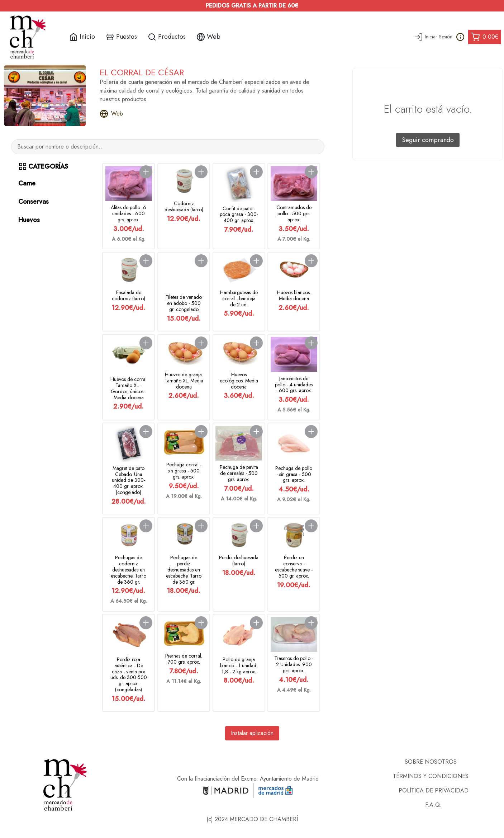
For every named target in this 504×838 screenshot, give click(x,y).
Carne (27, 183)
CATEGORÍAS (43, 166)
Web (111, 114)
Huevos (29, 220)
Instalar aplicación (252, 733)
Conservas (34, 202)
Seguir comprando (428, 140)
